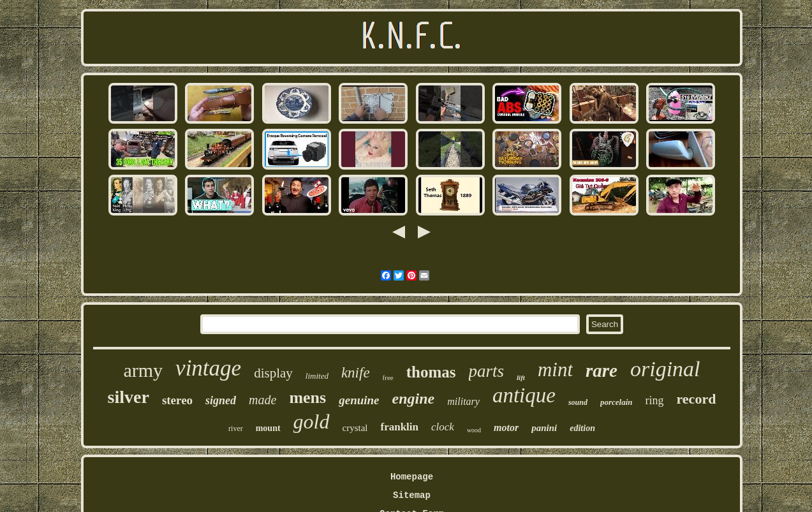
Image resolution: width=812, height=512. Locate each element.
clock (443, 427)
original (665, 369)
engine (414, 399)
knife (356, 373)
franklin (399, 427)
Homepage (412, 477)
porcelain (616, 402)
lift (521, 377)
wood (474, 430)
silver (129, 397)
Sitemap (412, 495)
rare (602, 370)
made (262, 400)
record (696, 399)
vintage (208, 368)
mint (555, 369)
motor (506, 428)
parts (487, 371)
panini (544, 428)
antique (524, 395)
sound (578, 402)
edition (582, 428)
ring (654, 400)
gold (312, 421)
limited (317, 376)
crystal (355, 428)
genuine (359, 400)
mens (307, 398)
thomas (431, 372)
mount (268, 428)
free (388, 377)
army (143, 370)
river (236, 428)
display (273, 373)
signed (221, 400)
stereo (177, 400)
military (463, 401)
